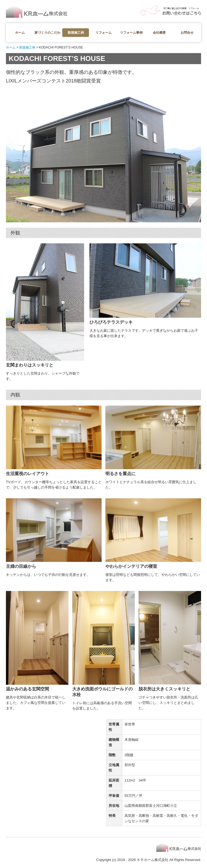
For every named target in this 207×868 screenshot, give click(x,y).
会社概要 (159, 33)
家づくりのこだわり (48, 33)
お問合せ (187, 33)
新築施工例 (76, 33)
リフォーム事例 (131, 33)
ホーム (20, 33)
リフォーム (103, 33)
